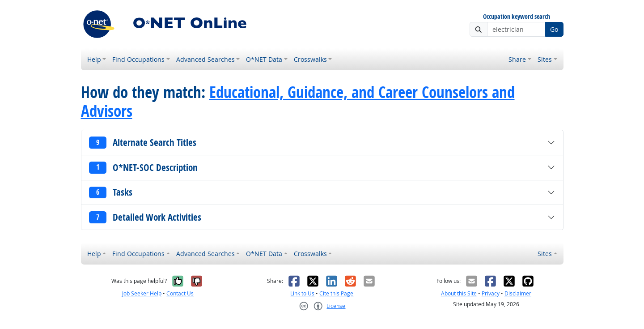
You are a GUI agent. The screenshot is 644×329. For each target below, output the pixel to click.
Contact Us (180, 293)
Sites (545, 59)
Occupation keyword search (517, 17)
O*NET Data (264, 59)
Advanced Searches (205, 59)
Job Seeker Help (142, 293)
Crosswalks (310, 59)
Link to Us (302, 293)
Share (517, 59)
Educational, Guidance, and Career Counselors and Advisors (298, 102)
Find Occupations (138, 59)
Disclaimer (518, 293)
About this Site (459, 293)
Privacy (491, 293)
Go (554, 29)
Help (94, 59)
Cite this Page (336, 293)
